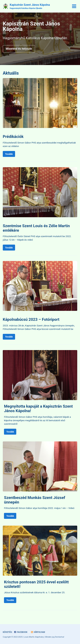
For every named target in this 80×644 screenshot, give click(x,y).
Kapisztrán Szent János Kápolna (30, 6)
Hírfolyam (38, 632)
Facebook (21, 632)
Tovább (9, 154)
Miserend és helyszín (19, 49)
